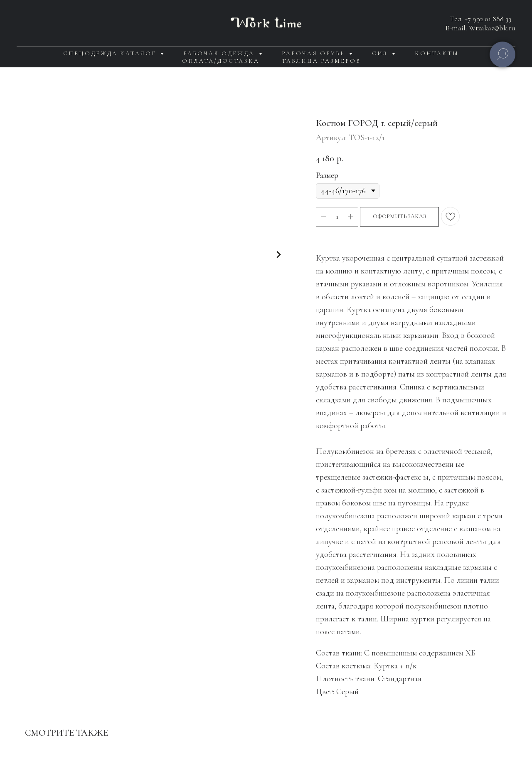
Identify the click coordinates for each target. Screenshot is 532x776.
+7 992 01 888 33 (488, 19)
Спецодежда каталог (111, 53)
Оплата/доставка (221, 61)
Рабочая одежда (220, 53)
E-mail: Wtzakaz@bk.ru (480, 28)
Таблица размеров (321, 61)
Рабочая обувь (314, 53)
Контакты (437, 53)
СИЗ (381, 53)
